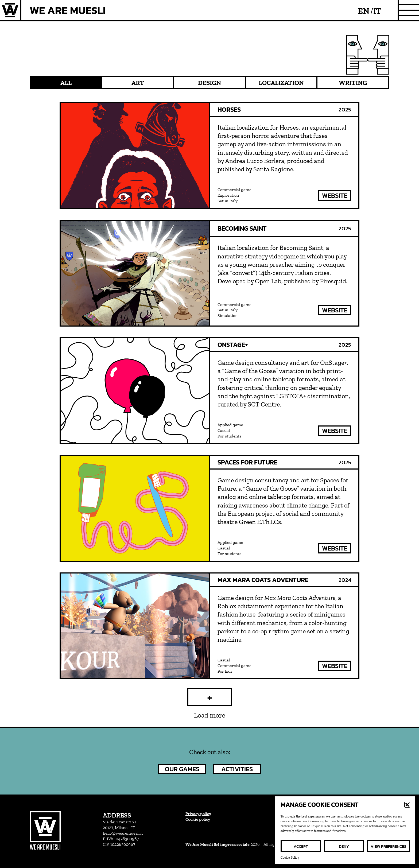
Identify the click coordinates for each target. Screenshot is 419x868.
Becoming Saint (242, 228)
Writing (353, 83)
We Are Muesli (68, 10)
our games (182, 769)
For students (229, 436)
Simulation (228, 315)
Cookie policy (198, 819)
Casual (224, 430)
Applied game (230, 425)
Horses (229, 109)
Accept (301, 846)
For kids (225, 671)
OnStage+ (233, 345)
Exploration (228, 195)
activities (237, 769)
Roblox (227, 606)
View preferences (388, 846)
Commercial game (234, 190)
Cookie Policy (290, 858)
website (335, 195)
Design (210, 83)
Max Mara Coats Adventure (263, 580)
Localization (281, 83)
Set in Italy (228, 201)
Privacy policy (198, 814)
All (66, 83)
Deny (344, 846)
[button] (407, 805)
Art (138, 83)
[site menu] (409, 10)
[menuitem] (365, 10)
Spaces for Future (247, 462)
